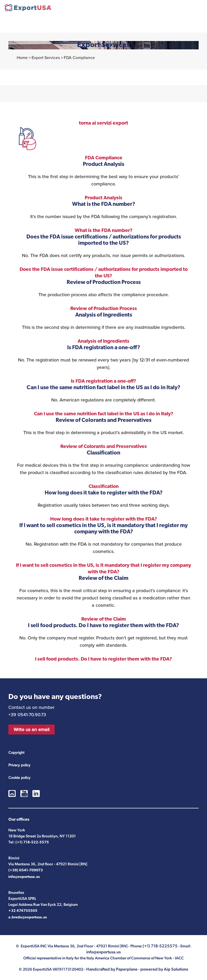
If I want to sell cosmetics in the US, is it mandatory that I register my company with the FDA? (103, 569)
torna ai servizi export (103, 123)
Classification (104, 487)
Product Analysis (103, 198)
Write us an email (31, 730)
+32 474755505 (23, 911)
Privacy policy (19, 765)
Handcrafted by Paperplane (112, 969)
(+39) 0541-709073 (26, 870)
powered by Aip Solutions (164, 969)
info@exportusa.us (24, 877)
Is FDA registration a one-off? (103, 381)
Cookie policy (19, 778)
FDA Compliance (104, 158)
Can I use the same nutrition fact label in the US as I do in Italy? (104, 414)
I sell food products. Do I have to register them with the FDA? (103, 659)
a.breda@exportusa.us (28, 917)
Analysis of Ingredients (103, 342)
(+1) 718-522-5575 (32, 842)
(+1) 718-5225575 (185, 8)
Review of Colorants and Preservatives (104, 447)
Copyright (16, 753)
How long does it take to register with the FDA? (104, 519)
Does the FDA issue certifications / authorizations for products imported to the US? (104, 273)
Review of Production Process (104, 309)
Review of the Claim (104, 619)
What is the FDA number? (104, 231)
